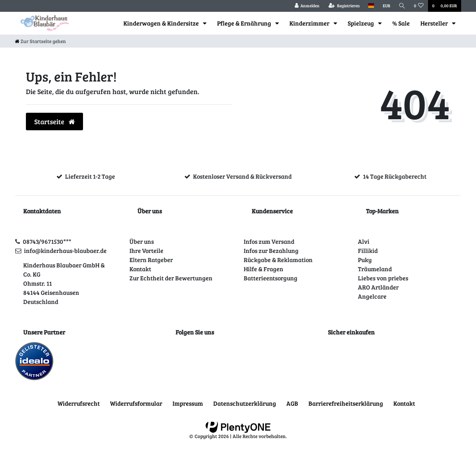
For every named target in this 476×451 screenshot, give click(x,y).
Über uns (142, 241)
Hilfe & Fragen (264, 269)
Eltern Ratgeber (151, 260)
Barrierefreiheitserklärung (346, 403)
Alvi (364, 241)
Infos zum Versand (269, 241)
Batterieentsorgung (271, 278)
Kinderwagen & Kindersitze (162, 23)
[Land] (371, 6)
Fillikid (368, 250)
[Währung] (386, 6)
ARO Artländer (378, 287)
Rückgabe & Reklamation (278, 260)
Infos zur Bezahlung (271, 250)
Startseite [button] (54, 122)
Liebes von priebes (383, 278)
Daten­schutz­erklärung (245, 403)
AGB (292, 403)
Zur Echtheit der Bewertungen (171, 278)
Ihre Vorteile (146, 250)
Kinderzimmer (310, 23)
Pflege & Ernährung (245, 23)
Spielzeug (361, 23)
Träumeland (375, 269)
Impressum (188, 403)
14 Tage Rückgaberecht (395, 176)
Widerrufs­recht (79, 403)
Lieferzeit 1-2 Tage (90, 176)
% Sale (401, 23)
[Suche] (402, 6)
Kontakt (140, 269)
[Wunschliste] (419, 6)
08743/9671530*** (47, 241)
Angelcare (372, 296)
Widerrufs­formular (136, 403)
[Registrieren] (344, 6)
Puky (365, 260)
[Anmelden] (307, 6)
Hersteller (435, 23)
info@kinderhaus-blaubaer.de (65, 250)
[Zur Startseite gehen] (40, 41)
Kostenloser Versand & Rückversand (242, 176)
